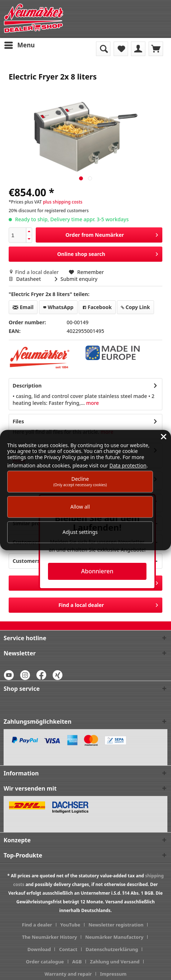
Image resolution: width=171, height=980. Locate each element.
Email (23, 307)
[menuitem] (19, 45)
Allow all (80, 507)
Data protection (128, 465)
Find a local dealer (34, 272)
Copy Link (135, 307)
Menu (19, 44)
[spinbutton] (17, 235)
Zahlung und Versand (115, 962)
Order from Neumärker (112, 234)
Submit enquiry (76, 279)
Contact (68, 949)
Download (39, 949)
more (92, 403)
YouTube (70, 925)
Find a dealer (37, 925)
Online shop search (108, 253)
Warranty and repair (68, 974)
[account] (138, 49)
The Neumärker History (50, 937)
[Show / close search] (103, 49)
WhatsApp (58, 307)
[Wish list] (121, 49)
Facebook (97, 307)
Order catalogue (45, 962)
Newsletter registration (116, 925)
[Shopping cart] (156, 49)
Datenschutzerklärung (112, 949)
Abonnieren (97, 571)
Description (27, 386)
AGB (77, 962)
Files (18, 421)
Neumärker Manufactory (114, 937)
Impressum (113, 974)
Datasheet (25, 279)
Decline (80, 481)
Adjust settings (80, 532)
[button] (29, 232)
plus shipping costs (63, 202)
